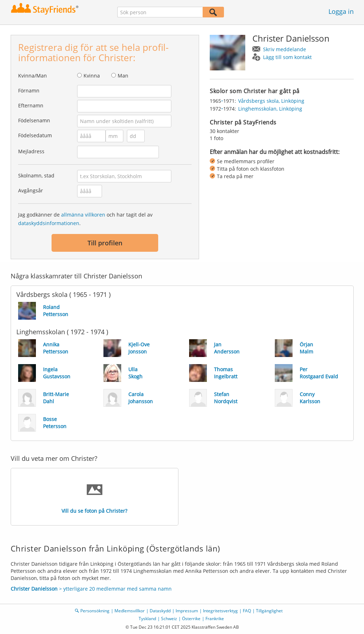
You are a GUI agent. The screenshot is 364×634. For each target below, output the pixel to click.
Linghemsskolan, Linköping (270, 109)
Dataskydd (160, 611)
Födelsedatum (35, 135)
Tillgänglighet (269, 611)
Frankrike (215, 619)
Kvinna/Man (33, 76)
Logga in (341, 11)
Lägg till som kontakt (287, 57)
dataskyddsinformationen (49, 223)
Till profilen (105, 243)
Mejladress (31, 151)
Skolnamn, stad (36, 175)
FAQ (247, 611)
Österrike (191, 619)
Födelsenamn (34, 120)
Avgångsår (31, 190)
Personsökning (95, 611)
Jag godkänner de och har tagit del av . (85, 219)
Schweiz (169, 619)
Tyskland (147, 619)
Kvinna (92, 76)
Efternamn (31, 105)
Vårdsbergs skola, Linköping (271, 101)
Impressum (187, 611)
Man (123, 76)
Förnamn (29, 90)
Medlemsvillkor (130, 611)
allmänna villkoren (83, 215)
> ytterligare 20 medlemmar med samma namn (91, 589)
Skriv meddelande (285, 49)
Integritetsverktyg (220, 611)
